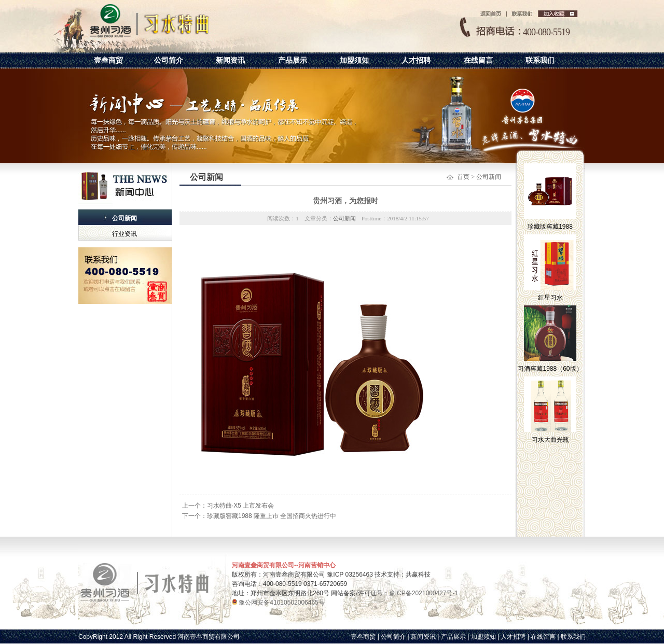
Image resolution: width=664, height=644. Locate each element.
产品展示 (293, 60)
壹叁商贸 (108, 60)
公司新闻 (125, 218)
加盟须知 (354, 60)
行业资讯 (125, 234)
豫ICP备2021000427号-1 (424, 593)
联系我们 (540, 60)
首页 (463, 177)
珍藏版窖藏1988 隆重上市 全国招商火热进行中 (272, 516)
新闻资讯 (230, 60)
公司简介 (169, 60)
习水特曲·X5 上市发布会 (240, 506)
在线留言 (478, 60)
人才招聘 (416, 60)
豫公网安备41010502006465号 (281, 603)
